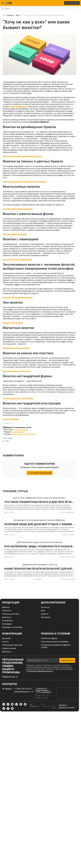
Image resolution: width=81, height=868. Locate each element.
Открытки (7, 611)
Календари (7, 624)
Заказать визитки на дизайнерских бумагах (22, 156)
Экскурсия (46, 617)
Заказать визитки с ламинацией (17, 260)
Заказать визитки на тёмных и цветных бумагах (25, 182)
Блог (43, 611)
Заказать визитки (11, 419)
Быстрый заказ (72, 3)
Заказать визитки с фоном (15, 234)
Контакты (45, 607)
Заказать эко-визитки (13, 323)
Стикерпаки (7, 621)
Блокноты (7, 617)
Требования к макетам (12, 645)
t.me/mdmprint (19, 432)
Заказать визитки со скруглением (18, 398)
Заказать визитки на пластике (16, 371)
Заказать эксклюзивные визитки (18, 297)
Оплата (5, 642)
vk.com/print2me (21, 430)
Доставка (6, 638)
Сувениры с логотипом (12, 627)
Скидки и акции (9, 648)
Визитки (6, 607)
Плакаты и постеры (11, 614)
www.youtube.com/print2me (24, 434)
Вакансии (6, 652)
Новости (45, 614)
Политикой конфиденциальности (40, 671)
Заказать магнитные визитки (16, 348)
